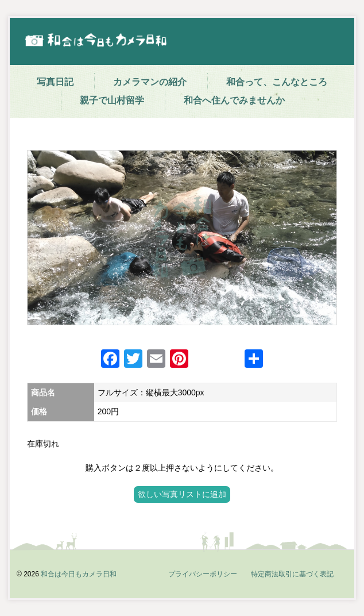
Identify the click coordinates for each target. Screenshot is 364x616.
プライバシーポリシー (203, 574)
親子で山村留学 (112, 100)
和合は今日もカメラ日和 (79, 574)
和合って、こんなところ (277, 82)
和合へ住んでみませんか (234, 100)
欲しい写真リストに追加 (182, 494)
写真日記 (55, 82)
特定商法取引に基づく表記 (292, 574)
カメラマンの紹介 (150, 82)
